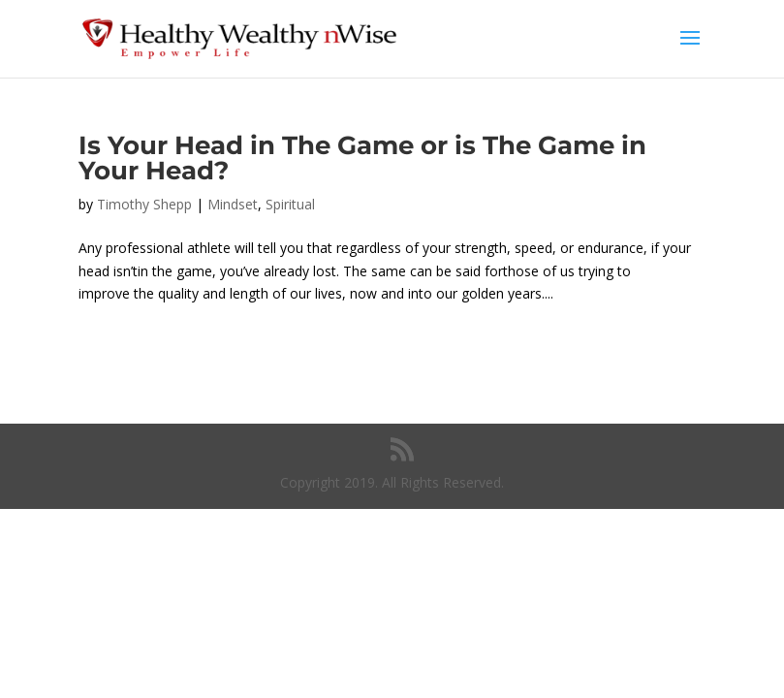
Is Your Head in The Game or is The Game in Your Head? (362, 158)
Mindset (233, 204)
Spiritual (290, 204)
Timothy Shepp (144, 204)
